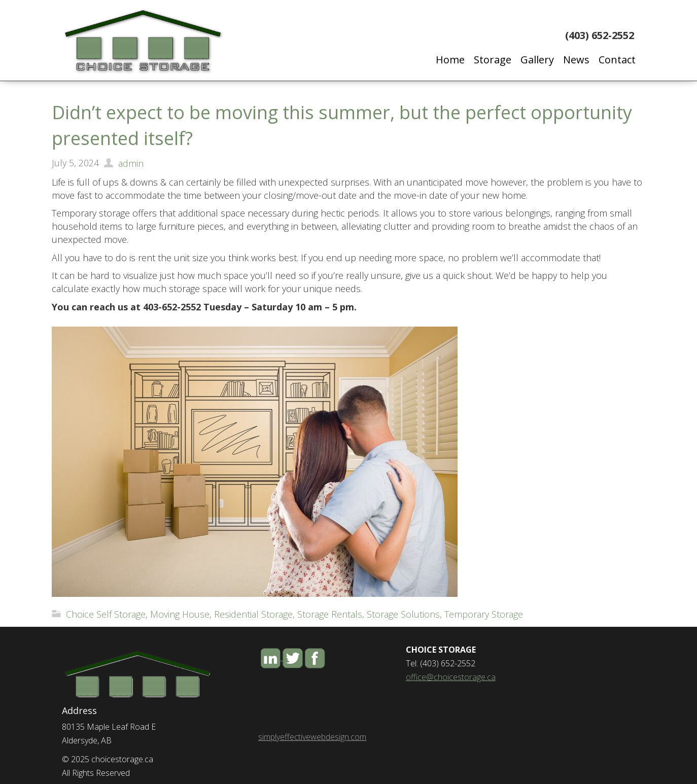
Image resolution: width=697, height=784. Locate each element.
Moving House (180, 614)
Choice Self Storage (106, 614)
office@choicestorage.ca (451, 677)
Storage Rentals (330, 614)
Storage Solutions (403, 614)
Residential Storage (253, 614)
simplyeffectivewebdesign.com (312, 737)
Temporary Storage (484, 614)
